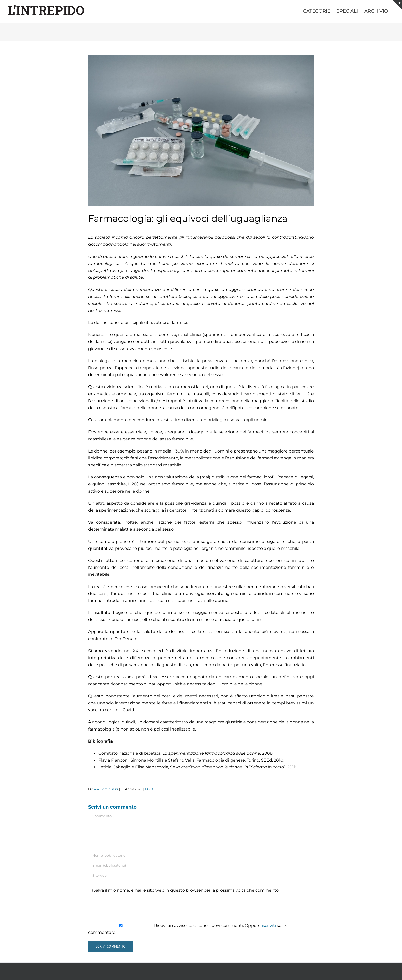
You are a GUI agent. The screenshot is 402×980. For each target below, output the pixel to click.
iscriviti (269, 925)
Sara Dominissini (105, 789)
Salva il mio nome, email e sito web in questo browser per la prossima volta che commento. (186, 890)
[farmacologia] (201, 131)
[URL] (190, 875)
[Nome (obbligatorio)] (190, 855)
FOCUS (151, 789)
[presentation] (127, 908)
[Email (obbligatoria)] (190, 865)
